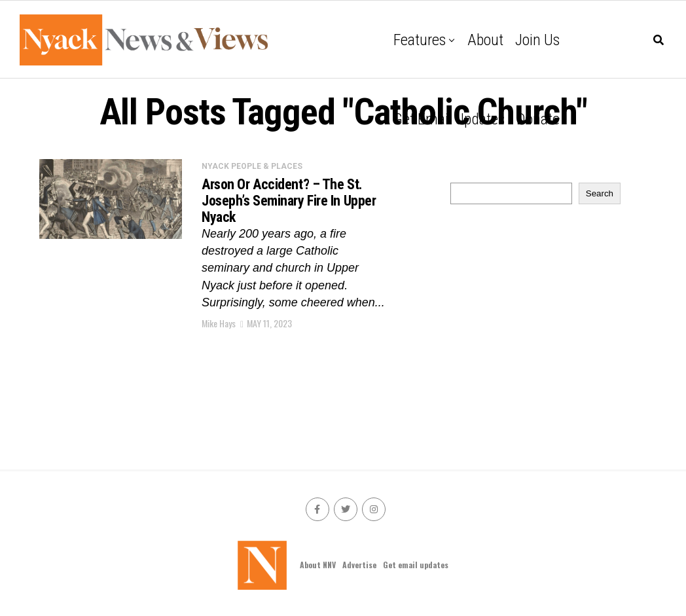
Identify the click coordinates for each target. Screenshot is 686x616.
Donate (538, 119)
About (485, 40)
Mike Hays (219, 323)
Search (600, 193)
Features (420, 40)
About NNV (318, 565)
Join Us (537, 40)
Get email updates (449, 119)
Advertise (359, 565)
